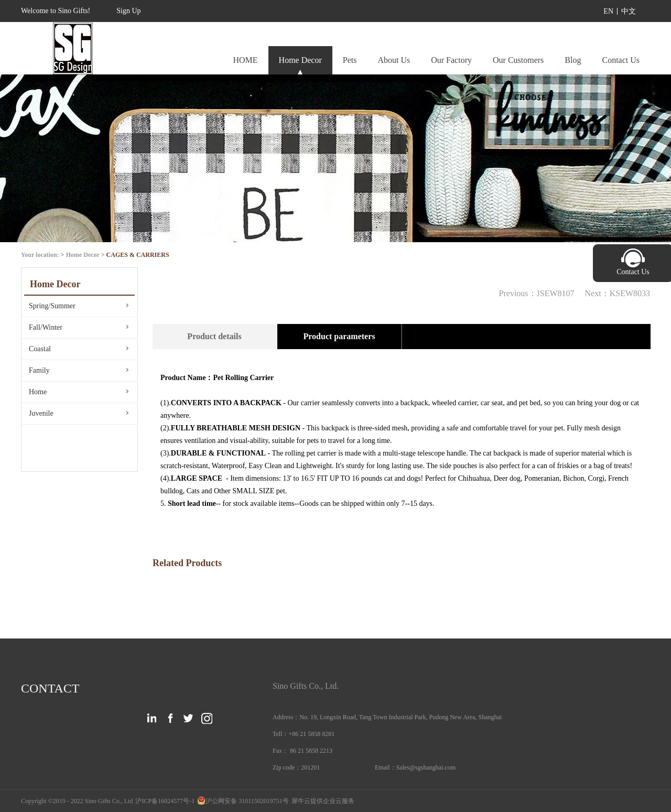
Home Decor (83, 255)
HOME (245, 60)
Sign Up (128, 11)
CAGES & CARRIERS (138, 255)
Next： (618, 293)
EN (608, 11)
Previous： (537, 293)
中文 (629, 11)
